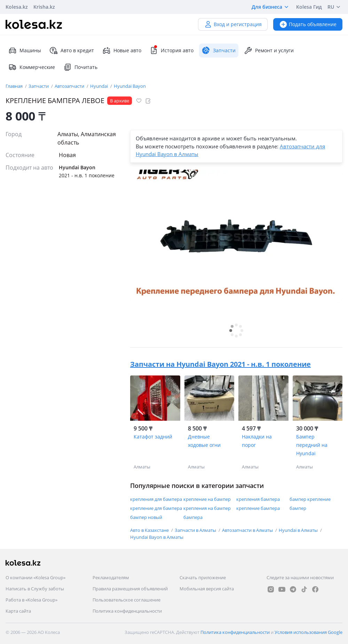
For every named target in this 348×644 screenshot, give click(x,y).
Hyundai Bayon (130, 86)
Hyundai (100, 86)
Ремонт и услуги (269, 51)
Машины (25, 51)
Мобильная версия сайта (207, 589)
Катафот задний (153, 437)
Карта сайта (18, 611)
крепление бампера (258, 508)
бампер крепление (310, 499)
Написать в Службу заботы (35, 589)
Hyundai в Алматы (299, 530)
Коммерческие (32, 67)
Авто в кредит (72, 51)
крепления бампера (258, 499)
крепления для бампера (156, 499)
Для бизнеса (271, 7)
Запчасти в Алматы (196, 530)
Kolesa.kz (17, 7)
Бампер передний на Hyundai (312, 445)
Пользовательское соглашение (126, 600)
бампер (298, 508)
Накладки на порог (257, 441)
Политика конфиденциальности (127, 611)
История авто (172, 51)
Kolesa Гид (309, 7)
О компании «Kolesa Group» (35, 577)
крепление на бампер (207, 499)
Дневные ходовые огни (204, 441)
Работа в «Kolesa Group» (31, 600)
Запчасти (39, 86)
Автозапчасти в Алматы (248, 530)
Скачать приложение (203, 577)
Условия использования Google (309, 632)
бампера (193, 517)
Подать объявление (308, 24)
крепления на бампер (207, 508)
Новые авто (122, 51)
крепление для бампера (156, 508)
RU (335, 7)
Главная (15, 86)
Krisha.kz (44, 7)
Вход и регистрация (233, 24)
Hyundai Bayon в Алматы (157, 537)
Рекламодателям (111, 577)
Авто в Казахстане (150, 530)
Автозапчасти (70, 86)
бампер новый (146, 517)
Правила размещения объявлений (130, 589)
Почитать (80, 67)
